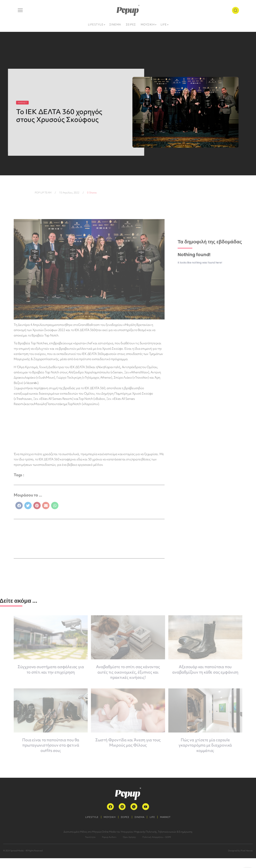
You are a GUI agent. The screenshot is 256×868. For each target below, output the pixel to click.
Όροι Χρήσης (129, 847)
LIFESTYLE (88, 827)
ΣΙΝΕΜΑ (140, 827)
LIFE (155, 827)
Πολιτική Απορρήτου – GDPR (157, 847)
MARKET (169, 827)
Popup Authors (109, 847)
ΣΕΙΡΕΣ (124, 827)
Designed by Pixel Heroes (240, 860)
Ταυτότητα (90, 847)
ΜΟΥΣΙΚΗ (108, 827)
